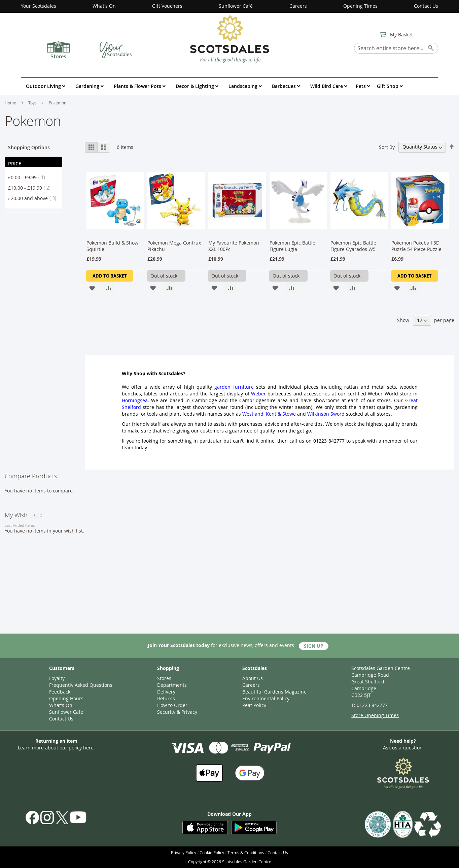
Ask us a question (403, 748)
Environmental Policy (266, 698)
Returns (166, 698)
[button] (92, 287)
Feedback (60, 692)
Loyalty (57, 678)
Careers (298, 6)
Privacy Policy (184, 853)
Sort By (387, 147)
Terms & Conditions (246, 853)
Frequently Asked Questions (81, 685)
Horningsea (135, 400)
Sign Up (314, 646)
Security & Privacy (177, 712)
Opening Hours (66, 698)
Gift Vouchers (167, 6)
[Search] (431, 47)
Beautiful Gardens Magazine (274, 692)
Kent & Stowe (281, 414)
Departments (172, 685)
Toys (33, 103)
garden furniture (234, 387)
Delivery (166, 692)
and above (34, 198)
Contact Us (426, 6)
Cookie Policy (212, 853)
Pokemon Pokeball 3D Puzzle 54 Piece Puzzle (416, 246)
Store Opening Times (375, 715)
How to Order (172, 705)
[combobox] (396, 48)
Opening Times (360, 6)
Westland (253, 414)
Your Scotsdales (39, 6)
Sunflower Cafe (66, 712)
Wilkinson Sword (326, 414)
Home (11, 103)
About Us (253, 678)
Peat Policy (254, 705)
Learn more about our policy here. (56, 748)
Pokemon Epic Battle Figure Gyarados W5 (353, 246)
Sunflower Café (236, 6)
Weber (258, 394)
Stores (164, 678)
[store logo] (229, 38)
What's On (104, 6)
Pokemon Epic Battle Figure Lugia (292, 246)
